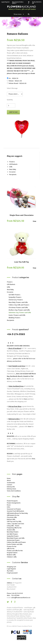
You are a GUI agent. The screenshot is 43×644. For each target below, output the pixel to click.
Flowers (12, 162)
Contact (9, 485)
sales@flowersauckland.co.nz (21, 598)
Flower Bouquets (12, 501)
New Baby (13, 169)
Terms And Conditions (14, 491)
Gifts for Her (11, 549)
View (34, 221)
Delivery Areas (11, 489)
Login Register (11, 569)
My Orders (10, 571)
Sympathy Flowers (15, 297)
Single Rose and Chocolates (22, 215)
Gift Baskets (13, 164)
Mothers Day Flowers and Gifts (19, 310)
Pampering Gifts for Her (14, 528)
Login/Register (5, 2)
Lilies (9, 507)
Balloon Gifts (11, 519)
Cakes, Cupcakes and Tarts (15, 524)
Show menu (19, 14)
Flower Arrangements (14, 503)
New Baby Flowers (13, 532)
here (19, 361)
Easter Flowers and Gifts (17, 315)
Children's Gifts (12, 557)
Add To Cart (13, 112)
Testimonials (11, 483)
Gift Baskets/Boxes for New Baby (17, 513)
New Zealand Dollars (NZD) (18, 3)
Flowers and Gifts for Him (15, 551)
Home (9, 478)
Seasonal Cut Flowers (14, 509)
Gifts (11, 167)
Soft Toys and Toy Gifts (14, 522)
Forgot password (12, 573)
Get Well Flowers (14, 295)
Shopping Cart (11, 567)
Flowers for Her (12, 547)
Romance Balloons (17, 34)
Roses (9, 505)
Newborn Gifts (11, 555)
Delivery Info (11, 487)
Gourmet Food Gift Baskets (15, 511)
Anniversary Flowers (16, 300)
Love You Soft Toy (21, 262)
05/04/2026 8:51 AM (37, 3)
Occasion (12, 172)
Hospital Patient (12, 553)
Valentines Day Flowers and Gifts (20, 313)
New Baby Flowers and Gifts (18, 302)
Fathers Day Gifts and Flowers (19, 305)
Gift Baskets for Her (13, 515)
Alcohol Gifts (11, 530)
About (9, 481)
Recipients (13, 175)
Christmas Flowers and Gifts (18, 307)
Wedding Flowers (14, 318)
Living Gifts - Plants (13, 526)
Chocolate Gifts (12, 517)
